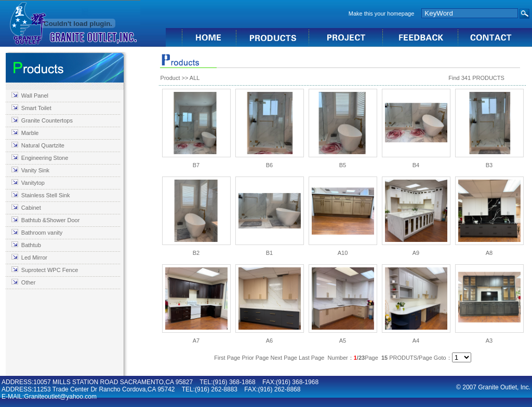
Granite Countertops (47, 120)
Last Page (312, 358)
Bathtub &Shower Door (51, 220)
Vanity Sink (35, 170)
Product (170, 78)
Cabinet (31, 208)
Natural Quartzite (43, 145)
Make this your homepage (382, 13)
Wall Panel (35, 96)
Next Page (284, 358)
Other (29, 282)
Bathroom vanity (42, 233)
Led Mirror (34, 257)
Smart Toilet (36, 108)
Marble (30, 133)
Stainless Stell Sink (46, 195)
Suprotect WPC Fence (50, 270)
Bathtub (31, 245)
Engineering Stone (45, 158)
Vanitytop (33, 183)
